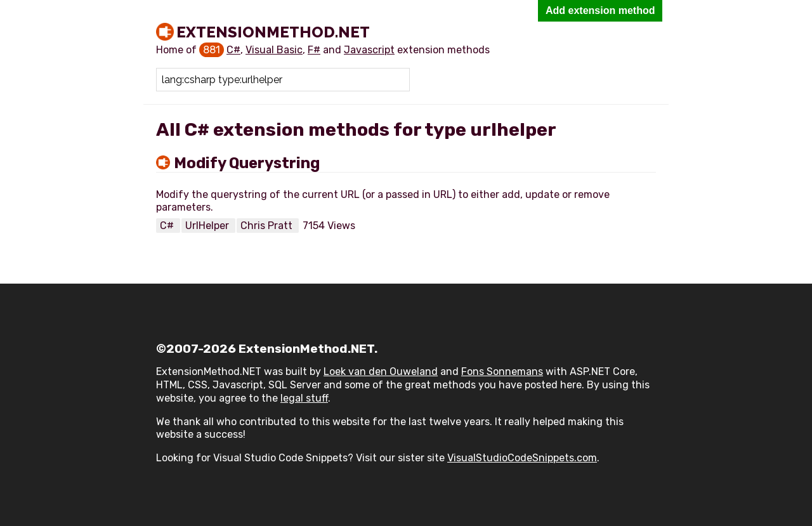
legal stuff (304, 398)
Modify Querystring (247, 163)
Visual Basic (274, 50)
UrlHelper (208, 226)
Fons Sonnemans (502, 371)
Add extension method (600, 10)
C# (233, 50)
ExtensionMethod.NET (273, 32)
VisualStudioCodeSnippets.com (522, 458)
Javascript (369, 50)
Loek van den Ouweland (381, 371)
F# (314, 50)
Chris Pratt (268, 226)
